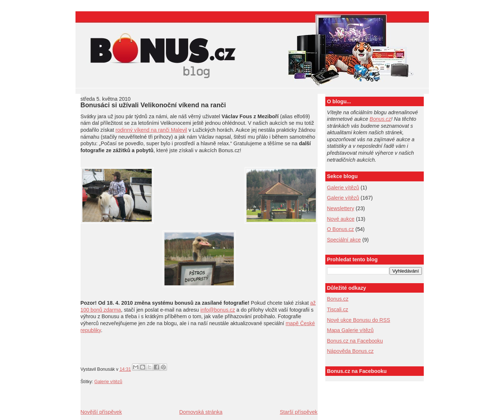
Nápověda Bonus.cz (350, 351)
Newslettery (341, 208)
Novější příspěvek (101, 412)
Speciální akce (344, 240)
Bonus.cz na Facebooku (355, 341)
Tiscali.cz (338, 309)
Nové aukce (341, 219)
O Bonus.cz (341, 229)
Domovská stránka (201, 412)
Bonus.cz (380, 119)
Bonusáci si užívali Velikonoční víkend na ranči (153, 105)
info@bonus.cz (218, 310)
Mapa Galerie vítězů (350, 330)
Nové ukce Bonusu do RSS (359, 320)
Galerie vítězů (108, 382)
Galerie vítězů (343, 188)
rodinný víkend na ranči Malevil (151, 130)
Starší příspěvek (298, 412)
